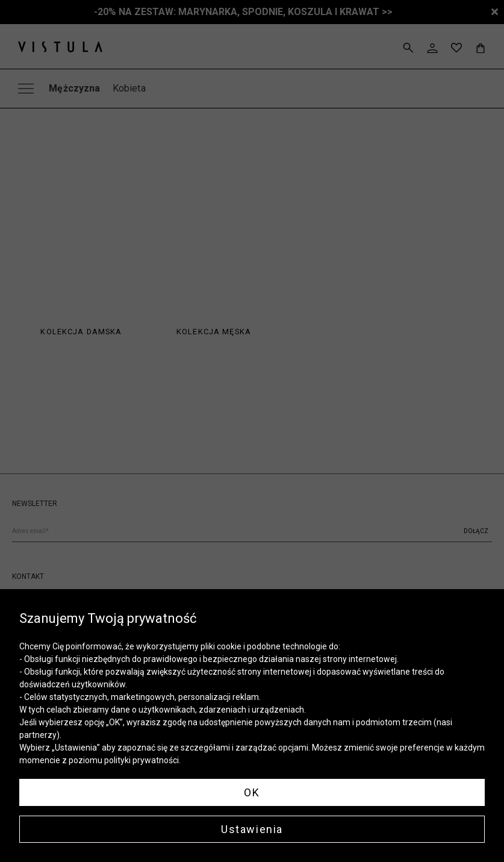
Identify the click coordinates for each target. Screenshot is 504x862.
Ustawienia (252, 829)
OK (252, 792)
